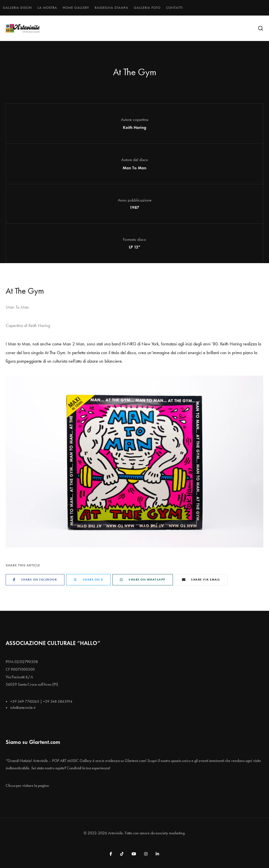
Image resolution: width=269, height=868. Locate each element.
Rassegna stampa (111, 8)
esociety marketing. (171, 833)
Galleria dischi (17, 8)
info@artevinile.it (23, 708)
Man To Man (134, 168)
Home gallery (76, 8)
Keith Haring (135, 127)
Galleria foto (147, 8)
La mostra (47, 8)
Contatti (174, 8)
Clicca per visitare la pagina (27, 786)
